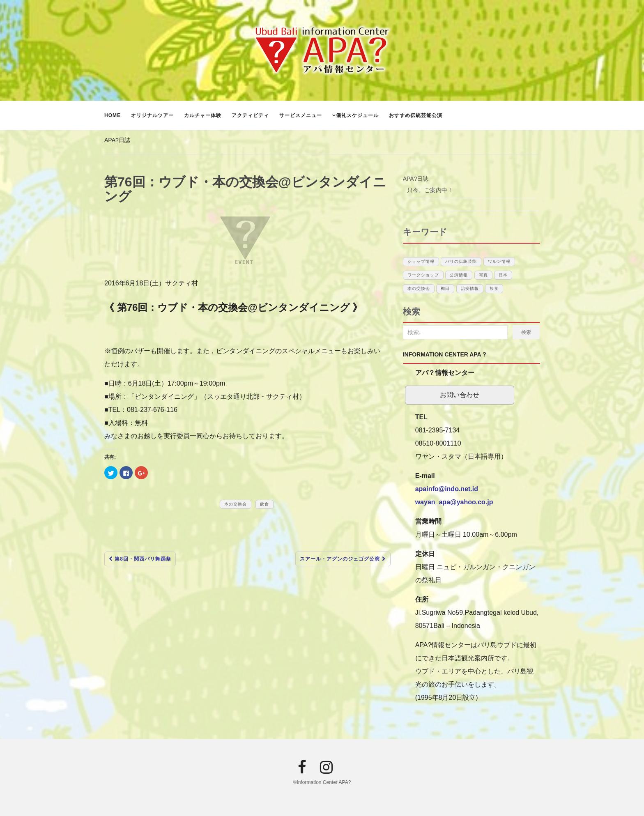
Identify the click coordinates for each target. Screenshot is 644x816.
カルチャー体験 (203, 115)
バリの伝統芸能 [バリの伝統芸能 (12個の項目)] (461, 261)
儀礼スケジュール (357, 115)
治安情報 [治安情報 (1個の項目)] (470, 288)
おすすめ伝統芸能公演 (416, 115)
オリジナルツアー (152, 115)
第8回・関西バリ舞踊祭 (140, 559)
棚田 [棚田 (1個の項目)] (445, 288)
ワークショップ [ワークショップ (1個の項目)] (423, 275)
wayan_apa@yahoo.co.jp (454, 502)
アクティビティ (250, 115)
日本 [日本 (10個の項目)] (503, 275)
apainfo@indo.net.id (447, 489)
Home (113, 115)
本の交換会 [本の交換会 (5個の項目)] (419, 288)
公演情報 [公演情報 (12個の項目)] (459, 275)
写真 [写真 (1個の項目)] (483, 275)
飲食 (264, 504)
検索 (526, 332)
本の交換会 (236, 504)
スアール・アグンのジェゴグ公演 (343, 559)
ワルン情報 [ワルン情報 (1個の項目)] (499, 261)
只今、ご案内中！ (430, 190)
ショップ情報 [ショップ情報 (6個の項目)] (421, 261)
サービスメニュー (301, 115)
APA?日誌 (117, 140)
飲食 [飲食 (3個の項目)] (494, 288)
